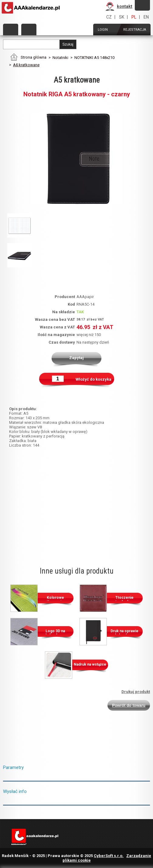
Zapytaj (76, 358)
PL (134, 17)
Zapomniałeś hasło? (142, 5)
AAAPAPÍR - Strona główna (31, 8)
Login (103, 30)
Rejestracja (135, 30)
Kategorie (11, 29)
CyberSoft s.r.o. (109, 856)
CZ (109, 17)
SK (122, 17)
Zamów (29, 29)
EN (146, 17)
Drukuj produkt (136, 692)
